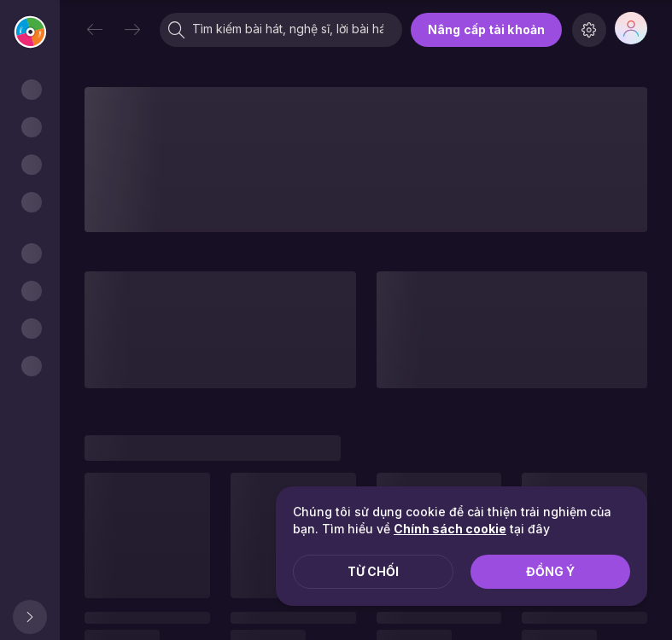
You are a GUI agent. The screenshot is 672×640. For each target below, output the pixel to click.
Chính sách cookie (450, 529)
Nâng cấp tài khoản (486, 29)
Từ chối (373, 571)
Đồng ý (550, 571)
